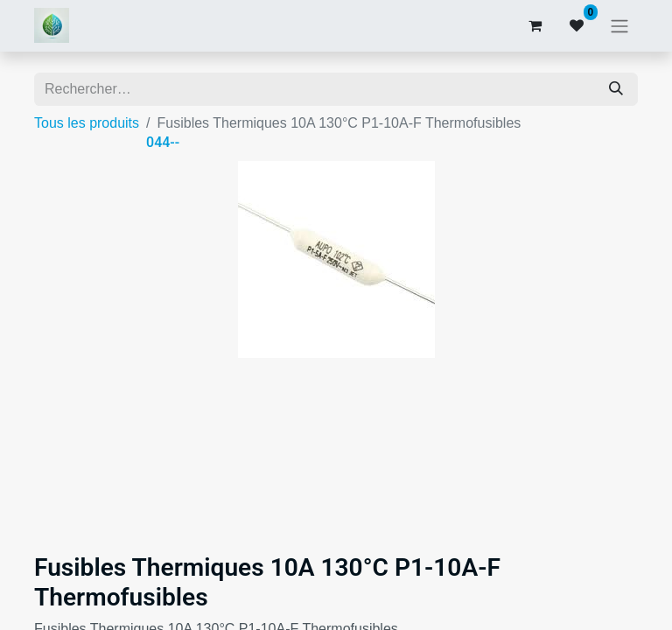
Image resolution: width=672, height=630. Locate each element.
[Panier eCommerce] (535, 25)
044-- (163, 142)
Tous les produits (87, 123)
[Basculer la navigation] (619, 26)
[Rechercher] (616, 89)
